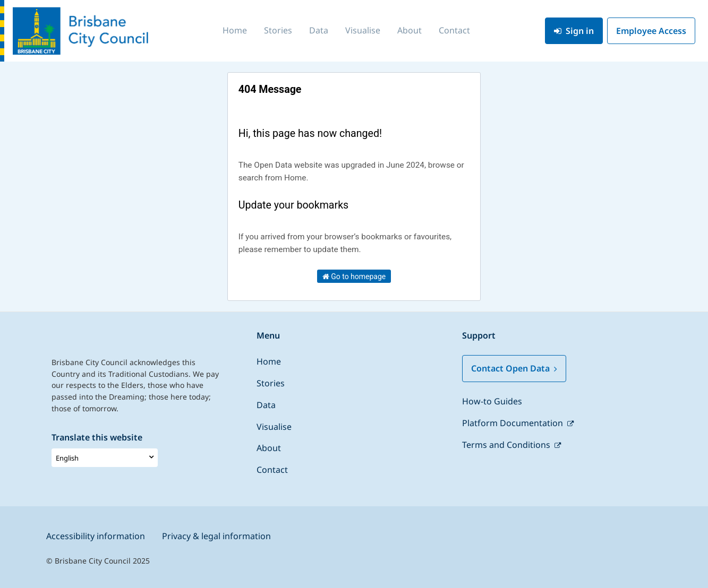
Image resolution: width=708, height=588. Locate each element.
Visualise (363, 30)
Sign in (574, 31)
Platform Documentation (514, 423)
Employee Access (651, 31)
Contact (454, 30)
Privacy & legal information (216, 536)
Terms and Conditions (507, 445)
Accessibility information (96, 536)
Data (319, 30)
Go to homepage (354, 276)
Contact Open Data (514, 368)
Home (235, 30)
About (410, 30)
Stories (278, 30)
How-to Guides (492, 401)
